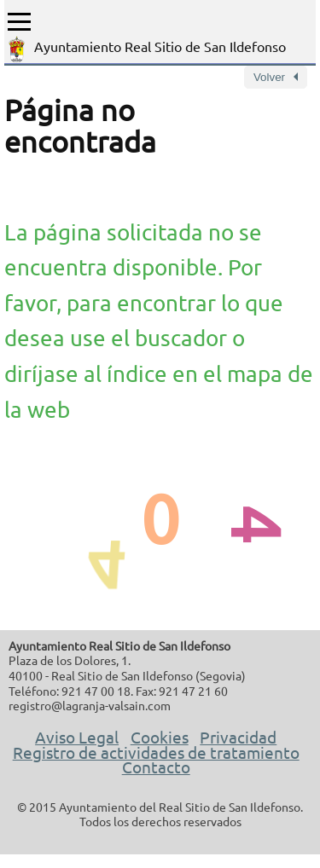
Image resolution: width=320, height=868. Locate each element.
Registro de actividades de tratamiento (156, 752)
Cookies (160, 737)
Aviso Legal (77, 737)
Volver (269, 77)
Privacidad (238, 737)
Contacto (156, 767)
